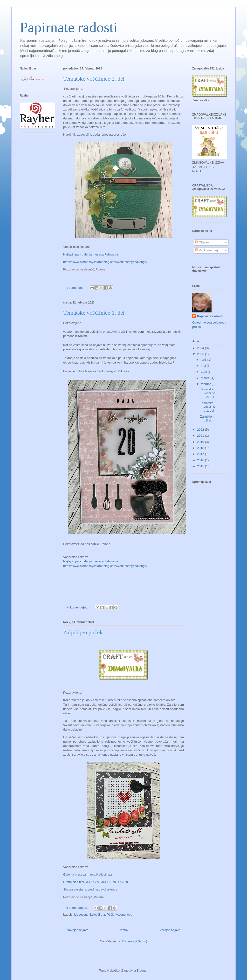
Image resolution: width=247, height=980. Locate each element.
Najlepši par (97, 914)
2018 (201, 448)
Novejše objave (78, 930)
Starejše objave (169, 930)
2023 (201, 354)
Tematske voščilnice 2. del (94, 79)
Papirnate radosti (69, 27)
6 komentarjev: (77, 908)
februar (206, 384)
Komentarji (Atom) (134, 941)
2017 (201, 454)
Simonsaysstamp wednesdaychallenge (90, 889)
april (204, 372)
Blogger (142, 970)
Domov (123, 930)
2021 (201, 436)
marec (206, 378)
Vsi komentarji (207, 250)
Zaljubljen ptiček (83, 632)
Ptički (111, 914)
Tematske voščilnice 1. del (94, 313)
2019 (201, 442)
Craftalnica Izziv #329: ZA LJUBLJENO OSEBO (96, 882)
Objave (202, 242)
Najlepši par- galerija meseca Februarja (91, 254)
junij (204, 360)
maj (204, 366)
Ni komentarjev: (78, 607)
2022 (201, 430)
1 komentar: (75, 288)
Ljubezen (81, 914)
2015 (201, 466)
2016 (201, 460)
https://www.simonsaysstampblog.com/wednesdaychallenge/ (105, 262)
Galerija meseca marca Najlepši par (88, 874)
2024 (201, 348)
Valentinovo (124, 914)
